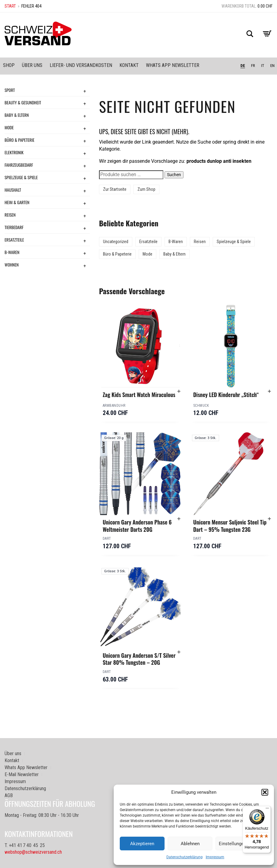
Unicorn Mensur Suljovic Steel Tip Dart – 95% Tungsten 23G (230, 526)
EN (272, 66)
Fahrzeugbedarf (19, 165)
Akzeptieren (142, 844)
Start (10, 6)
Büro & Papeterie (20, 140)
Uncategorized (116, 242)
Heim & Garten (17, 202)
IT (263, 66)
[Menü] (267, 810)
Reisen (10, 215)
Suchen (174, 175)
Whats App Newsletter (173, 65)
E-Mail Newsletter (22, 774)
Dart (107, 539)
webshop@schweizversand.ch (33, 852)
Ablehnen (190, 844)
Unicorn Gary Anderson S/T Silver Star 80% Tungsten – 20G (139, 659)
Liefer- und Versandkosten (81, 65)
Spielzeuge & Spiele (21, 177)
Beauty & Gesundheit (23, 102)
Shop (9, 65)
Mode (9, 127)
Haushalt (13, 190)
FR (253, 66)
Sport (10, 90)
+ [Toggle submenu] (85, 91)
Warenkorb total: (247, 6)
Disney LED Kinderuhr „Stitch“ (226, 395)
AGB (9, 795)
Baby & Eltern (17, 115)
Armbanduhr (114, 406)
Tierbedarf (14, 227)
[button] (265, 792)
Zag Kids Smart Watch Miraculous (139, 395)
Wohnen (12, 265)
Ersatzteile (14, 240)
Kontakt (129, 65)
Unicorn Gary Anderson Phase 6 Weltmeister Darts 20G (137, 526)
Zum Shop (146, 189)
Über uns (32, 65)
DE (243, 66)
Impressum (215, 857)
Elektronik (14, 152)
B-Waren (12, 252)
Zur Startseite (115, 189)
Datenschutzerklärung (185, 857)
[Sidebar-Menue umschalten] (138, 75)
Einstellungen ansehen (242, 844)
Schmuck (201, 406)
